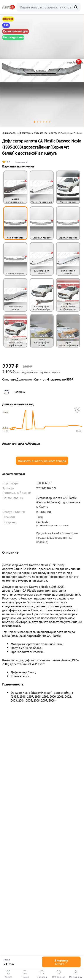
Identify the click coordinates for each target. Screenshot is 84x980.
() (52, 526)
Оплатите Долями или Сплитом (38, 379)
